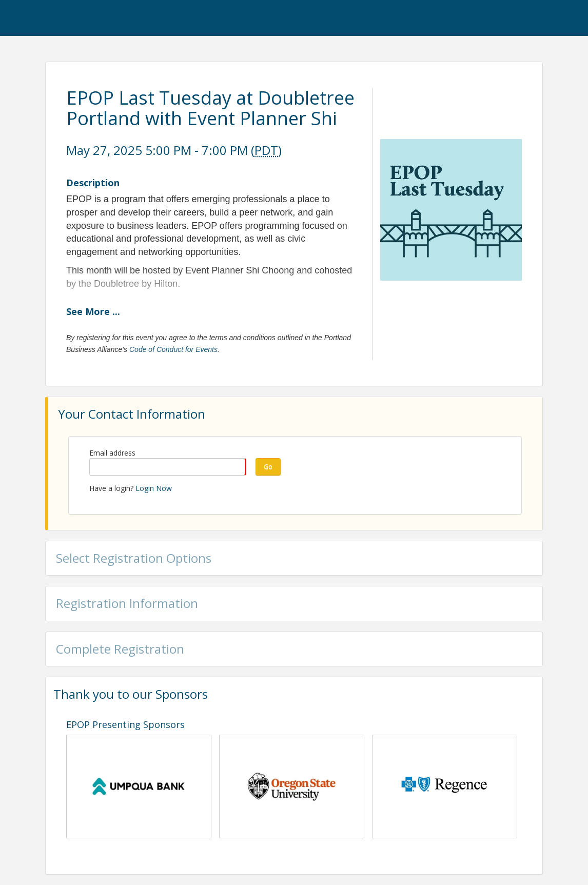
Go (268, 467)
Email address (112, 453)
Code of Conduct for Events (173, 349)
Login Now (154, 488)
